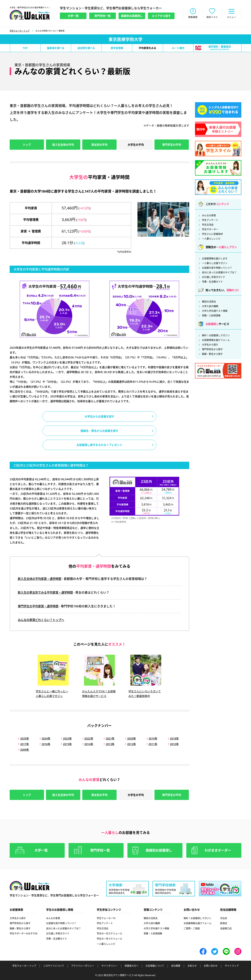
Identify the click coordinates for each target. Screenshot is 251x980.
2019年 (150, 738)
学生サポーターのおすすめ (24, 933)
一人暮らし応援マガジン (215, 264)
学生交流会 (208, 225)
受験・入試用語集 (211, 316)
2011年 (150, 744)
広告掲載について (155, 966)
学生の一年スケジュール (109, 939)
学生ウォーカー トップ (20, 31)
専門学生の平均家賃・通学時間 (39, 607)
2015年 (66, 744)
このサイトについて (54, 966)
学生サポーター (210, 230)
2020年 (129, 738)
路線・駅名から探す (212, 354)
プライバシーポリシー (83, 966)
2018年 (170, 738)
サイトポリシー (109, 966)
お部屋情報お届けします (215, 259)
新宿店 (224, 923)
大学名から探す (210, 345)
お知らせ (192, 966)
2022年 (87, 738)
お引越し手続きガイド (214, 278)
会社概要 (176, 966)
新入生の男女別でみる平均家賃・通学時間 (47, 593)
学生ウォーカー (30, 885)
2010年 (170, 744)
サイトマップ (232, 966)
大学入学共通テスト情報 (215, 311)
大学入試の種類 (210, 307)
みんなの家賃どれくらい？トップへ (42, 621)
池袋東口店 (226, 928)
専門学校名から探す (212, 350)
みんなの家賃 (209, 216)
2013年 (108, 744)
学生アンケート (210, 221)
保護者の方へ (131, 966)
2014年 (87, 744)
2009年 (25, 749)
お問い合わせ (211, 966)
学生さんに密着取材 (212, 235)
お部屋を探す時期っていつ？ (217, 268)
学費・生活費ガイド (212, 282)
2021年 (108, 738)
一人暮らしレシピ (211, 239)
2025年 (25, 738)
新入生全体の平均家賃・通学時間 (41, 580)
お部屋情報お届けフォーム (216, 341)
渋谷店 (224, 918)
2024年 (45, 738)
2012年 (129, 744)
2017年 (25, 744)
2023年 (66, 738)
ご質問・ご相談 (192, 928)
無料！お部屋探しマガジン (216, 336)
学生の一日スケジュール (109, 933)
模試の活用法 (209, 302)
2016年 (45, 744)
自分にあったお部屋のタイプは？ (219, 273)
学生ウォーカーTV (106, 918)
